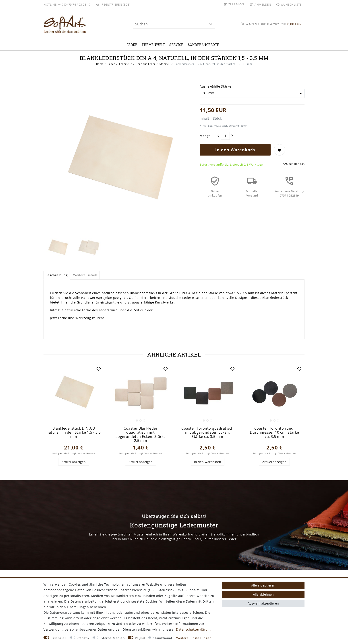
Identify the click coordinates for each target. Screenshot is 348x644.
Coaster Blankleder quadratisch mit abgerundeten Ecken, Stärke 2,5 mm (141, 435)
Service (176, 45)
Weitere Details (85, 275)
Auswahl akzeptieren (263, 603)
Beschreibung (57, 275)
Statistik (83, 638)
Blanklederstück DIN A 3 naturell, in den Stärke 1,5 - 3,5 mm (74, 433)
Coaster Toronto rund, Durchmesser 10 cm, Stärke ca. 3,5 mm (274, 433)
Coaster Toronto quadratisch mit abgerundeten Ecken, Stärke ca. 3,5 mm (207, 433)
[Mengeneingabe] (225, 136)
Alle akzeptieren (263, 585)
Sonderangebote (204, 45)
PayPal (140, 638)
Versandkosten (238, 126)
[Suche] (211, 24)
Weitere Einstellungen (194, 638)
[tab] (57, 275)
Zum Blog (236, 4)
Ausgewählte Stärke (215, 86)
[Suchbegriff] (174, 24)
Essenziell (59, 638)
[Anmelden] (261, 4)
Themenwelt (153, 45)
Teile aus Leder (145, 64)
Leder (132, 45)
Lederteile (125, 64)
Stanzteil (165, 64)
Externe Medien (112, 638)
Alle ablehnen (263, 594)
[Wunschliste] (288, 4)
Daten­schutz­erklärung (194, 629)
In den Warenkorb (235, 150)
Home (100, 64)
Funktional (164, 638)
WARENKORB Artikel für (271, 24)
